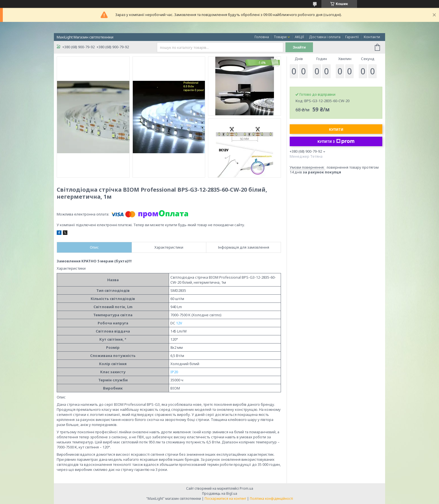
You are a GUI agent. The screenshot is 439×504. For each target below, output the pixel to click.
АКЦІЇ (299, 37)
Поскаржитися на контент (225, 499)
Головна (262, 37)
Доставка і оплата (325, 37)
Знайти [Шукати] (299, 47)
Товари (280, 37)
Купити (336, 130)
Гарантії (352, 37)
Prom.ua (246, 488)
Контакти (372, 37)
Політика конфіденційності (271, 499)
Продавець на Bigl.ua (220, 493)
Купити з (336, 141)
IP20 (174, 372)
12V (179, 323)
